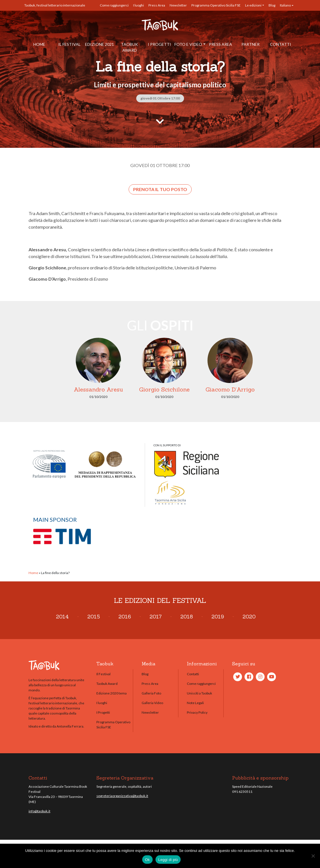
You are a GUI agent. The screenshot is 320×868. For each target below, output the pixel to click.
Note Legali (195, 703)
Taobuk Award (129, 47)
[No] (313, 856)
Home (39, 44)
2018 (187, 617)
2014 (62, 617)
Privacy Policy (197, 712)
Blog (272, 5)
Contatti (281, 44)
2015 (94, 617)
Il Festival (69, 44)
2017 (156, 617)
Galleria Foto (151, 693)
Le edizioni (253, 5)
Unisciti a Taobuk (199, 693)
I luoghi (139, 5)
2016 (125, 617)
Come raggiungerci (114, 5)
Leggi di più (168, 860)
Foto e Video (188, 44)
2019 (218, 617)
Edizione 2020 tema (112, 693)
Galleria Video (152, 703)
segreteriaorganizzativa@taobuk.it (122, 796)
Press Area (157, 5)
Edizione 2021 (100, 44)
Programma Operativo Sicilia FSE (216, 5)
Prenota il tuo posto (160, 189)
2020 (249, 617)
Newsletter (178, 5)
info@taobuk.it (39, 811)
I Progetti (159, 44)
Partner (250, 44)
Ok (147, 860)
